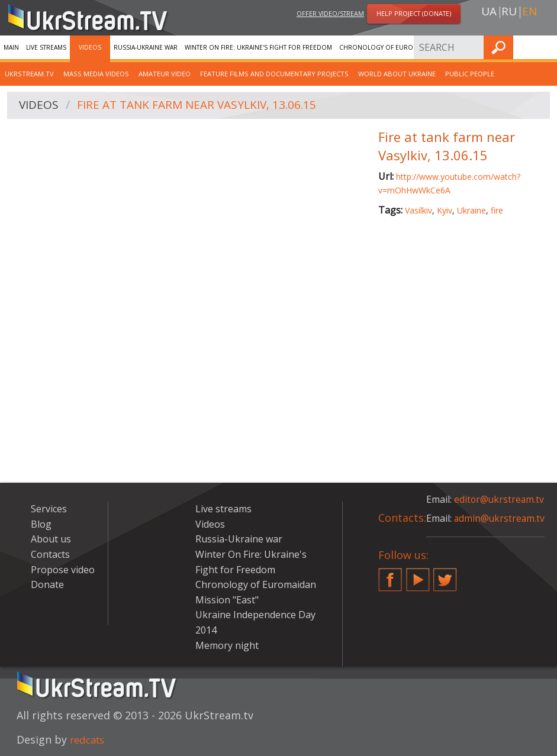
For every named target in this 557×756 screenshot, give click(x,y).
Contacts (50, 554)
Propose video (63, 570)
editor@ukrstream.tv (500, 499)
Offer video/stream (330, 14)
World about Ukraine (397, 74)
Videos (90, 47)
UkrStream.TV (29, 74)
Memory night (227, 645)
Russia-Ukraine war (146, 47)
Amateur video (165, 74)
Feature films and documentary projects (274, 74)
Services (458, 47)
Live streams (46, 47)
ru (509, 12)
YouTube (418, 575)
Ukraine (471, 210)
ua (489, 12)
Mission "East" (227, 600)
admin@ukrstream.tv (500, 518)
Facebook (390, 575)
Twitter (445, 575)
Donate (47, 584)
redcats (89, 739)
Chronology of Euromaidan (388, 47)
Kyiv (445, 210)
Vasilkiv (418, 210)
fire (497, 210)
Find (545, 47)
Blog (41, 524)
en (529, 12)
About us (51, 539)
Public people (470, 74)
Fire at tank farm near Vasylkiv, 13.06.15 (203, 106)
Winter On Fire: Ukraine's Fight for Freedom (258, 47)
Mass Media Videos (96, 74)
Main (11, 47)
